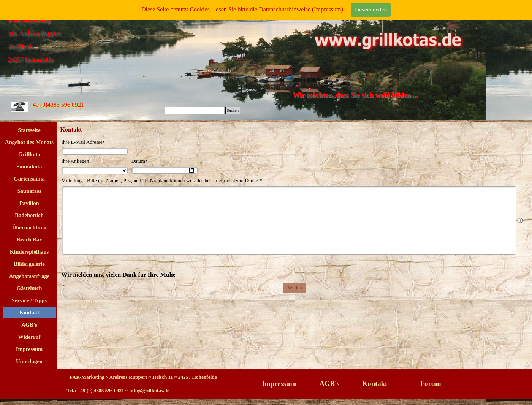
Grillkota (29, 154)
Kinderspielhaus (29, 252)
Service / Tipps (29, 300)
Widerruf (29, 337)
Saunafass (29, 191)
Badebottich (29, 215)
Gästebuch (29, 288)
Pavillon (29, 203)
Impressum (29, 349)
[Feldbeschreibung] (520, 221)
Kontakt (29, 313)
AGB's (29, 325)
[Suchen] (195, 110)
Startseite (29, 130)
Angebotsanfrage (29, 276)
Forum (431, 384)
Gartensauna (29, 179)
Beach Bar (29, 240)
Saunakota (29, 167)
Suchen (233, 110)
